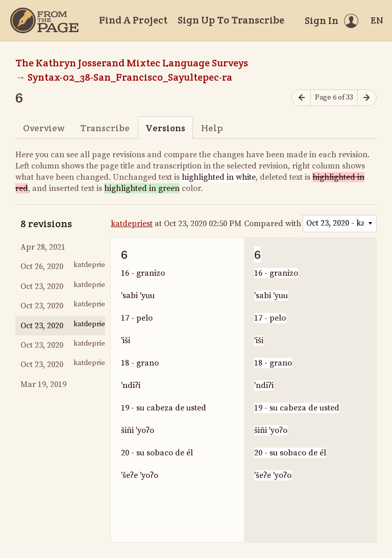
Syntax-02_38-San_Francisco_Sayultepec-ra (130, 77)
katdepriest (132, 224)
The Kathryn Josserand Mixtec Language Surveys (132, 63)
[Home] (44, 20)
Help (212, 128)
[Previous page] (301, 98)
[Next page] (367, 98)
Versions (165, 128)
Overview (44, 128)
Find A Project (133, 20)
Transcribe (105, 128)
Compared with (273, 224)
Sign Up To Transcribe (231, 20)
